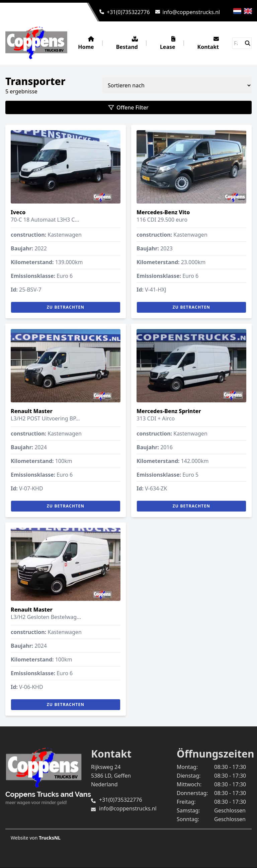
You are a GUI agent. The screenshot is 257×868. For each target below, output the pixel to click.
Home (86, 43)
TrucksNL (50, 838)
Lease (168, 43)
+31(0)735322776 (128, 12)
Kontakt (208, 43)
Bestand (127, 43)
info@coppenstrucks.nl (191, 12)
